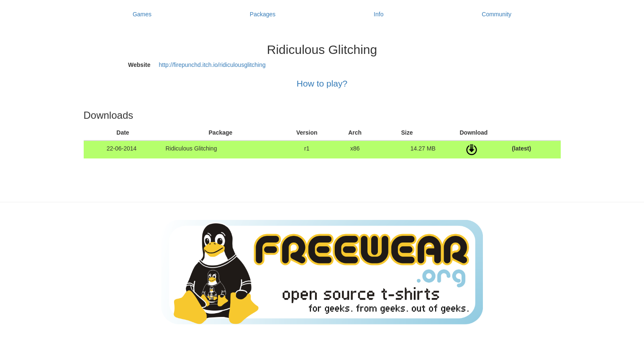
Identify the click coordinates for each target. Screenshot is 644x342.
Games (142, 14)
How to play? (322, 83)
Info (378, 14)
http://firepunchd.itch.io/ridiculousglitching (212, 65)
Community (496, 14)
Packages (263, 14)
